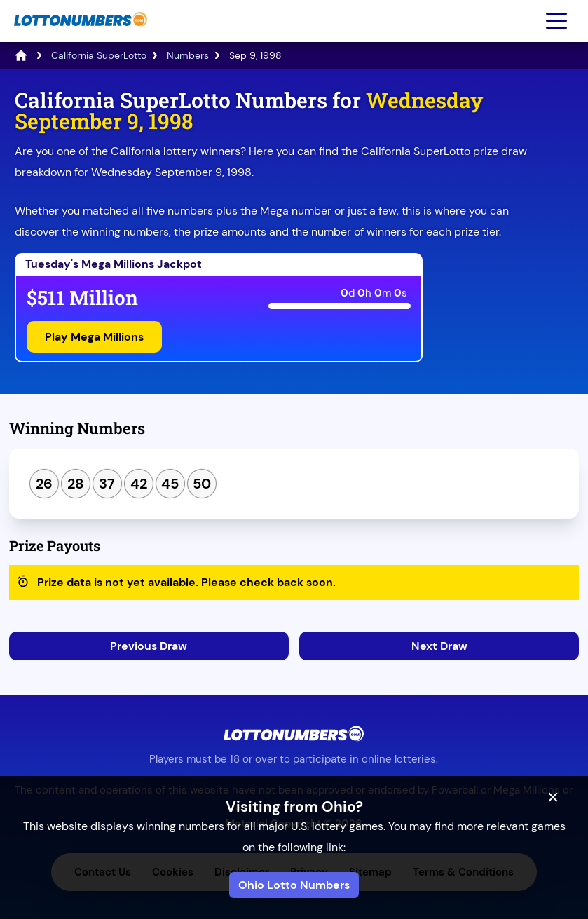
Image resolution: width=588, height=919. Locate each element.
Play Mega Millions (94, 337)
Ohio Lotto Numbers (294, 885)
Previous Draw (149, 646)
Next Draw (439, 646)
